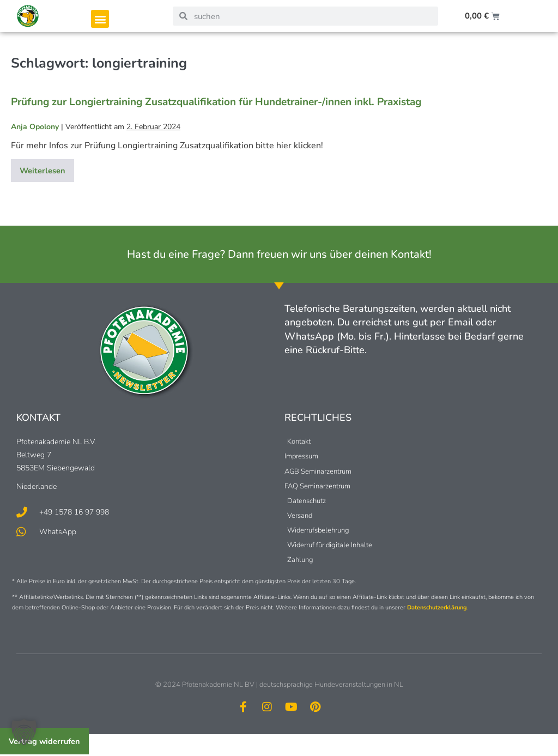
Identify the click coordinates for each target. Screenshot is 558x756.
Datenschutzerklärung (437, 608)
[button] (100, 19)
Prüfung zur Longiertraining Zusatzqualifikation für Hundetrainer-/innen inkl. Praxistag (216, 102)
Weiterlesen (49, 168)
